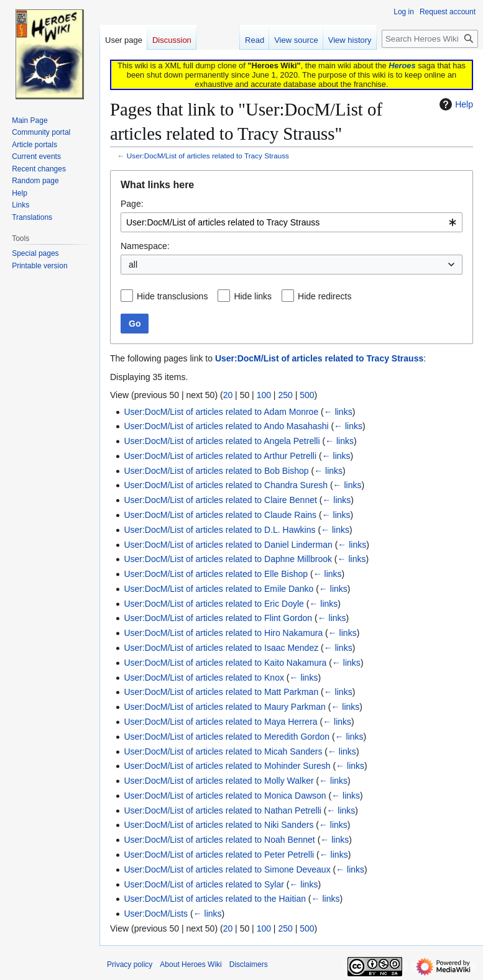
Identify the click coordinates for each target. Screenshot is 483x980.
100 (264, 395)
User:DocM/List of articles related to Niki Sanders (218, 825)
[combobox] (292, 222)
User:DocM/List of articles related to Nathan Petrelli (222, 810)
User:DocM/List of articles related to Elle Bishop (216, 574)
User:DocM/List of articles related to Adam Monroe (221, 412)
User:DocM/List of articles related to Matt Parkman (221, 692)
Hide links (253, 296)
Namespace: (145, 246)
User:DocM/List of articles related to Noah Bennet (219, 840)
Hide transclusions (172, 296)
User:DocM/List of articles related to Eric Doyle (214, 604)
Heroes (402, 66)
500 (307, 395)
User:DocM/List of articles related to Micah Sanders (223, 751)
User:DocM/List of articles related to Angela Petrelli (222, 441)
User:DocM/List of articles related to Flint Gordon (218, 618)
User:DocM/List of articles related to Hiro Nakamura (223, 633)
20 (228, 395)
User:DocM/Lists (156, 914)
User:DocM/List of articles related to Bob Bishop (216, 471)
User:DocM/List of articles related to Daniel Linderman (228, 545)
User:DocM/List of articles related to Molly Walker (218, 781)
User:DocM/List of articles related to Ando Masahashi (226, 426)
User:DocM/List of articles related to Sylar (204, 884)
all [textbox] (133, 265)
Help (455, 104)
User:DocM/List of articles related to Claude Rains (220, 515)
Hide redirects (324, 296)
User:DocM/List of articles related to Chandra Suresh (226, 485)
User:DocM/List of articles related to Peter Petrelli (219, 855)
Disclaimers (249, 964)
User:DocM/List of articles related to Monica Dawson (225, 796)
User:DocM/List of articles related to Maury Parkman (224, 707)
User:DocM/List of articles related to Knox (204, 678)
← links (338, 412)
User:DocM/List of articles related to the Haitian (215, 899)
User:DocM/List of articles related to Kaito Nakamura (225, 663)
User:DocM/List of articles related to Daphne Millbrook (228, 559)
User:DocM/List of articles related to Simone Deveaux (227, 869)
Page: (132, 204)
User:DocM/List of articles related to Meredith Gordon (227, 737)
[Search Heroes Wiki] (430, 39)
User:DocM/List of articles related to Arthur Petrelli (220, 456)
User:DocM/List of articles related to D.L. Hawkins (219, 530)
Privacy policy (130, 964)
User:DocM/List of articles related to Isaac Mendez (221, 648)
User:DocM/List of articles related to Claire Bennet (220, 500)
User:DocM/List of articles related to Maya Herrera (220, 722)
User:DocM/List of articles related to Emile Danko (218, 589)
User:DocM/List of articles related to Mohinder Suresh (227, 766)
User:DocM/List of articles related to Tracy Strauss (208, 156)
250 (285, 395)
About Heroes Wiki (191, 964)
